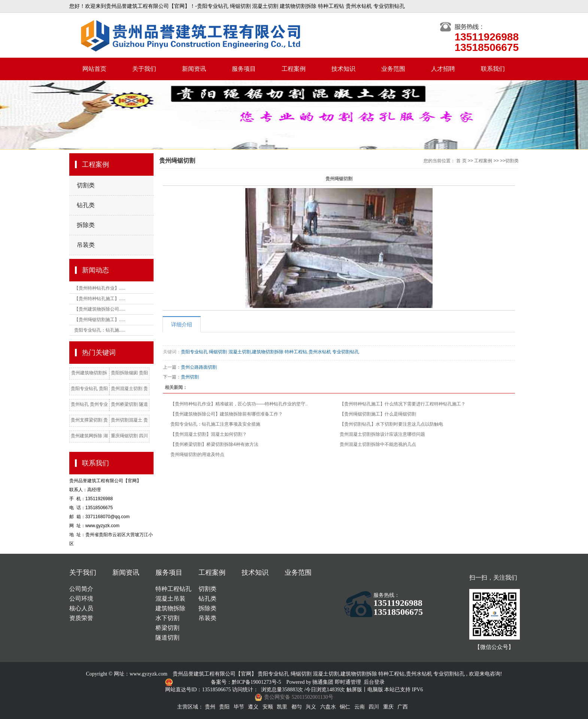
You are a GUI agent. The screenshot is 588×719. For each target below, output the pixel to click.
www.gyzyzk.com (148, 674)
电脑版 (375, 690)
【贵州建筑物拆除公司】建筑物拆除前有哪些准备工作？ (227, 414)
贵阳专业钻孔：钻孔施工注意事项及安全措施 (215, 424)
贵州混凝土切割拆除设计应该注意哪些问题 (382, 434)
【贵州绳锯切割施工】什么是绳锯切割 (378, 414)
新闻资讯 (194, 69)
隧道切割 (167, 638)
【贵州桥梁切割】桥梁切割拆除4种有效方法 (214, 444)
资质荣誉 (81, 618)
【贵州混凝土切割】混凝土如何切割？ (209, 434)
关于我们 (144, 69)
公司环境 (81, 599)
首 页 (461, 161)
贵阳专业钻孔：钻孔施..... (100, 330)
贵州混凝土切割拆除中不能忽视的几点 (378, 444)
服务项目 (244, 69)
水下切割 (167, 618)
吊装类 (86, 245)
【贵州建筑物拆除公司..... (100, 309)
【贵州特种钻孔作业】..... (100, 288)
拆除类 (86, 225)
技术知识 (343, 69)
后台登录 (374, 682)
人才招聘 (443, 69)
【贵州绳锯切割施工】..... (100, 320)
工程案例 (294, 69)
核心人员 (81, 608)
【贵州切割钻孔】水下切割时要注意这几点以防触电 (391, 424)
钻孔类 (86, 205)
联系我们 (493, 69)
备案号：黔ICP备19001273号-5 (247, 682)
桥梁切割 (167, 628)
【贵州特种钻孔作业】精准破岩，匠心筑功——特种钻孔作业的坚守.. (239, 404)
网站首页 (94, 69)
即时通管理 (348, 682)
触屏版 (354, 690)
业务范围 (393, 69)
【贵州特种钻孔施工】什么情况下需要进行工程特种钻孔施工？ (403, 404)
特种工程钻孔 (173, 589)
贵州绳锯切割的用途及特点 (197, 454)
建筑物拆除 (170, 608)
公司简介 (81, 589)
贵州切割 (190, 377)
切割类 (86, 185)
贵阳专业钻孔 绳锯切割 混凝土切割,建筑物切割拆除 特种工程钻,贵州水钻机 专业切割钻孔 (270, 352)
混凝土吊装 (170, 599)
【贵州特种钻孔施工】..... (100, 299)
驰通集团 (324, 682)
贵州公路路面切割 (199, 367)
